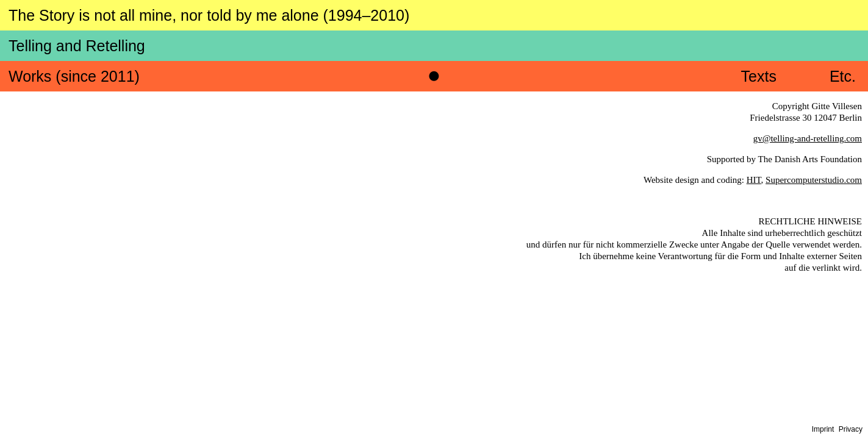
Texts (757, 46)
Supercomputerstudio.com (814, 149)
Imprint (823, 429)
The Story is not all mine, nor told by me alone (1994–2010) (217, 15)
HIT (754, 149)
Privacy (851, 429)
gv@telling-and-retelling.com (808, 108)
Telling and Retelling (514, 17)
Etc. (842, 46)
